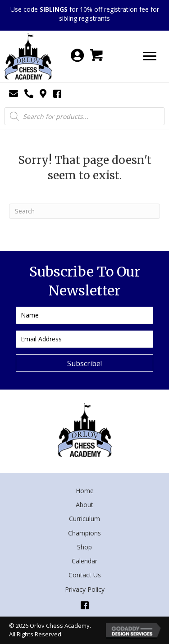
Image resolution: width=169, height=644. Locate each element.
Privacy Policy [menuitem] (85, 589)
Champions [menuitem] (84, 533)
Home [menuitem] (85, 491)
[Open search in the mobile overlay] (84, 116)
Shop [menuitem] (84, 547)
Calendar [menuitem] (84, 561)
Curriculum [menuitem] (84, 519)
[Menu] (150, 56)
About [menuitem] (84, 505)
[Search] (84, 211)
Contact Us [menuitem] (85, 575)
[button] (84, 363)
